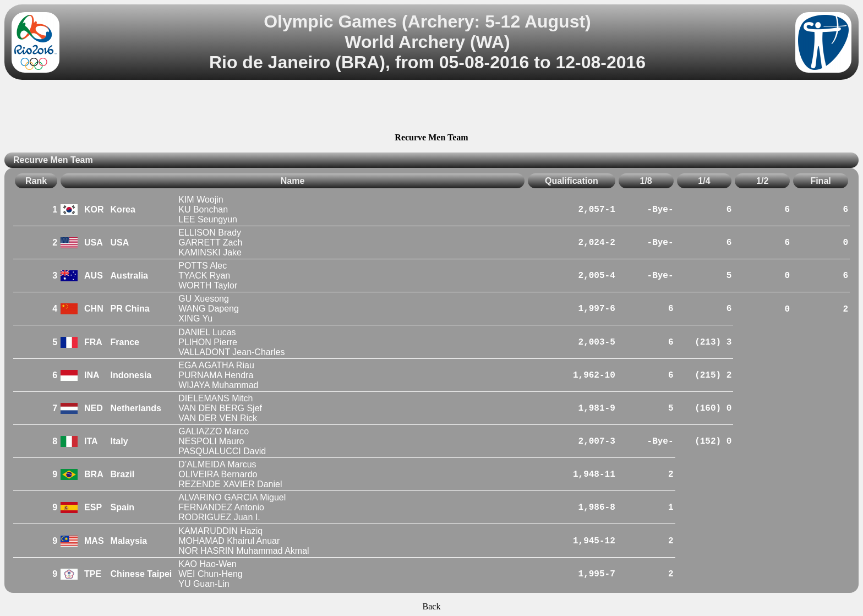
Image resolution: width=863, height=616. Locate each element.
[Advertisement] (431, 108)
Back (432, 606)
